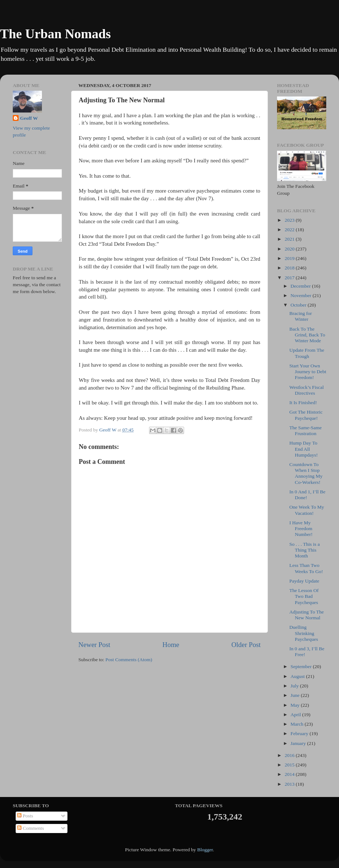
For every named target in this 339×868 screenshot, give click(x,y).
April (296, 715)
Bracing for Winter (301, 316)
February (300, 733)
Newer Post (94, 645)
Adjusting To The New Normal (307, 615)
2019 (290, 258)
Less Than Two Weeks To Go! (306, 568)
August (298, 676)
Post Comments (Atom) (129, 660)
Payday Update (304, 581)
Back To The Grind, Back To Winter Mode (307, 335)
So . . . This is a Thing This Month (305, 550)
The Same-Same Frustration (306, 431)
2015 (290, 765)
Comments (31, 828)
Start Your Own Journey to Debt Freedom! (308, 372)
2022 (290, 230)
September (302, 666)
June (296, 695)
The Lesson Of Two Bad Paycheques (304, 596)
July (295, 686)
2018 (290, 268)
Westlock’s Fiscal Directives (307, 390)
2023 (290, 220)
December (301, 286)
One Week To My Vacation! (307, 510)
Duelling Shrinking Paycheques (304, 633)
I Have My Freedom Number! (301, 528)
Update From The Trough (307, 353)
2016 (290, 755)
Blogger (205, 850)
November (301, 295)
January (299, 743)
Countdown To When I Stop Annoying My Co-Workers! (306, 473)
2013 (290, 784)
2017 (290, 278)
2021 (290, 239)
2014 (290, 774)
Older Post (246, 645)
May (296, 705)
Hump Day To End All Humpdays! (304, 449)
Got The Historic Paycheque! (306, 415)
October (299, 305)
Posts (25, 816)
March (298, 724)
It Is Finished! (303, 403)
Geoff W (29, 118)
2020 (290, 249)
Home (171, 645)
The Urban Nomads (55, 34)
